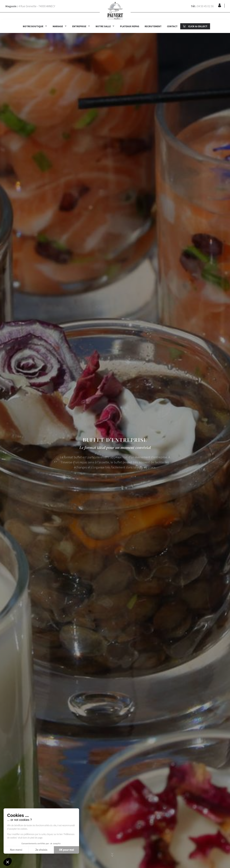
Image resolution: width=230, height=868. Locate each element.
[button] (8, 862)
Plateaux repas (130, 26)
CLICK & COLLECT (195, 26)
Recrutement (153, 26)
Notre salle (103, 26)
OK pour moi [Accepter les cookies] (67, 850)
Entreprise (79, 26)
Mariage (58, 26)
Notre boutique (33, 26)
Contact (172, 26)
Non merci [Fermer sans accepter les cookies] (16, 850)
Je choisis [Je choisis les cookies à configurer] (41, 850)
